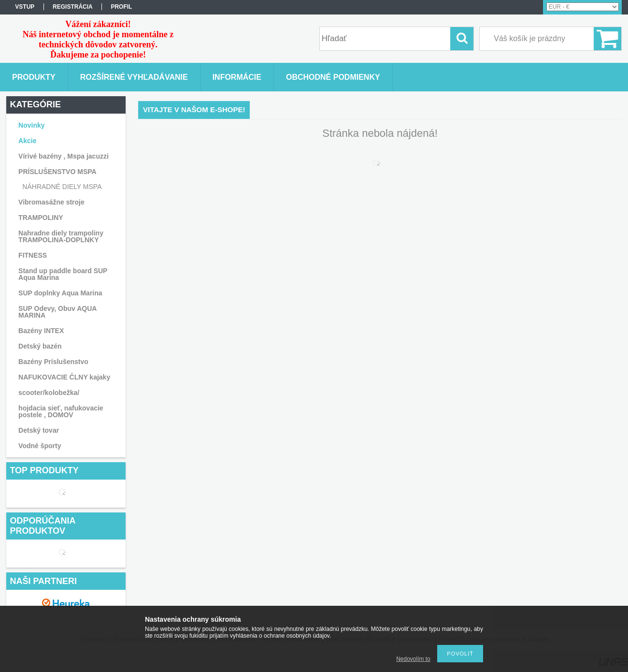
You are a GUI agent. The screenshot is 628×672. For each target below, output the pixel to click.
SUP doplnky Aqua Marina (60, 293)
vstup (25, 7)
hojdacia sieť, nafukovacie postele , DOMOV (61, 411)
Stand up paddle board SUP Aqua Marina (63, 274)
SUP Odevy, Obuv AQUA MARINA (57, 312)
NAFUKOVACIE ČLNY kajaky (64, 377)
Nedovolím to (413, 659)
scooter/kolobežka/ (49, 393)
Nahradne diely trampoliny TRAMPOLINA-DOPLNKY (61, 236)
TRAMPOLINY (41, 218)
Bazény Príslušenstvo (53, 362)
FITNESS (33, 255)
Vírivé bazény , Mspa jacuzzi (64, 156)
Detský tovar (39, 430)
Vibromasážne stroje (51, 202)
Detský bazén (40, 346)
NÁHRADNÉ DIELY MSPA (62, 187)
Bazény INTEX (41, 331)
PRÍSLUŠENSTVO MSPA (57, 172)
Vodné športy (40, 446)
